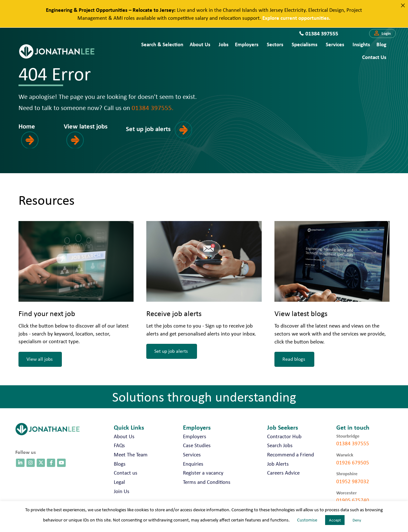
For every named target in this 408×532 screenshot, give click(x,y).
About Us (200, 44)
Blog (381, 44)
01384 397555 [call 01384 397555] (353, 443)
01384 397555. (153, 107)
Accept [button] (335, 520)
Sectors (275, 44)
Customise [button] (307, 520)
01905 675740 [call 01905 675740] (353, 500)
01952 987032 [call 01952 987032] (353, 481)
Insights (361, 44)
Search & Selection (162, 44)
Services (335, 44)
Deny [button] (357, 520)
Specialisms (305, 44)
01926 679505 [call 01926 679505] (353, 462)
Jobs (224, 44)
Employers (247, 44)
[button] (382, 33)
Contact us (374, 57)
